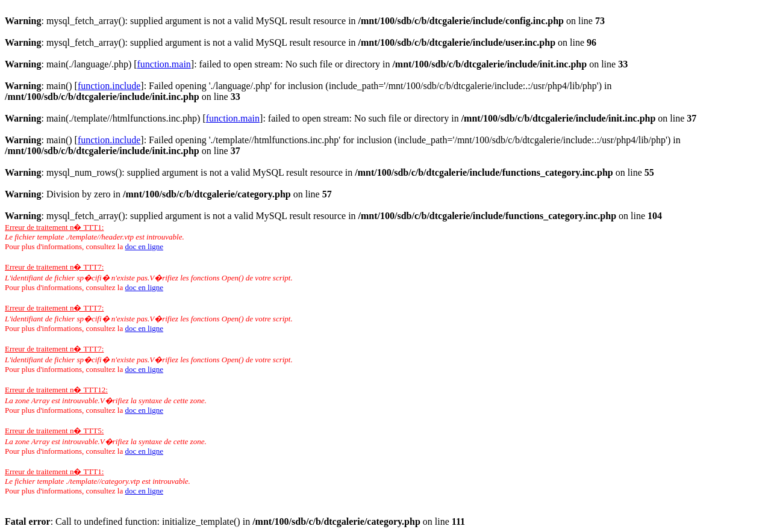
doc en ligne (144, 246)
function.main (164, 64)
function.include (109, 86)
